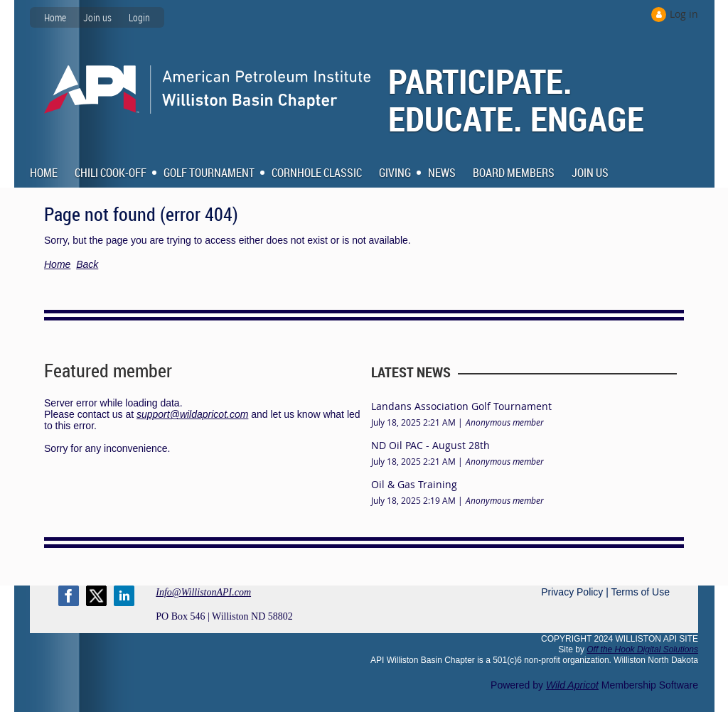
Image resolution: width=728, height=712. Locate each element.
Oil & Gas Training (414, 484)
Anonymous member (505, 422)
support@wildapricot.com (192, 414)
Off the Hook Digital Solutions (642, 649)
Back (87, 264)
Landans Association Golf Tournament (461, 406)
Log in (684, 14)
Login (139, 17)
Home (55, 17)
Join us (97, 17)
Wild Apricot (572, 685)
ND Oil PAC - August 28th (430, 445)
